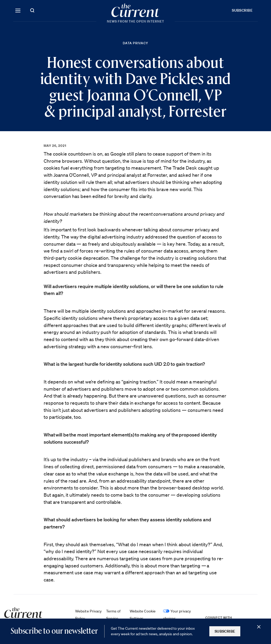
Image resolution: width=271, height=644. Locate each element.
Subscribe (242, 10)
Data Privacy (135, 43)
